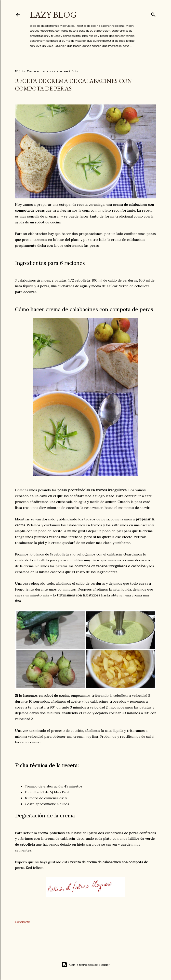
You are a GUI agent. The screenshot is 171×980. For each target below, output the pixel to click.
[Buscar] (153, 14)
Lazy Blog (53, 15)
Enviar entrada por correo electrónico (53, 71)
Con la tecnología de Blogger (85, 965)
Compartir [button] (23, 922)
